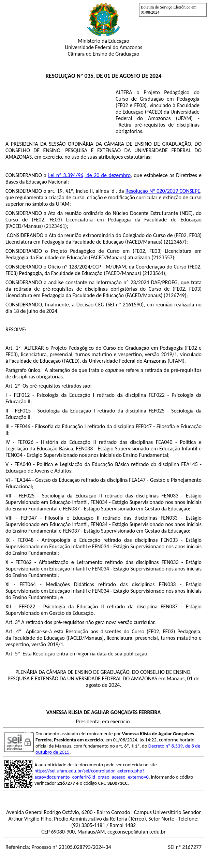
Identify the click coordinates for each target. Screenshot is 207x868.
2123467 (175, 242)
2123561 (154, 273)
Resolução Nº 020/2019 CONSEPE (163, 191)
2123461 (55, 226)
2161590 (132, 305)
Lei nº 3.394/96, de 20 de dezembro (89, 175)
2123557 (163, 257)
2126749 (175, 295)
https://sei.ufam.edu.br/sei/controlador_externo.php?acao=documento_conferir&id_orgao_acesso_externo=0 (92, 774)
